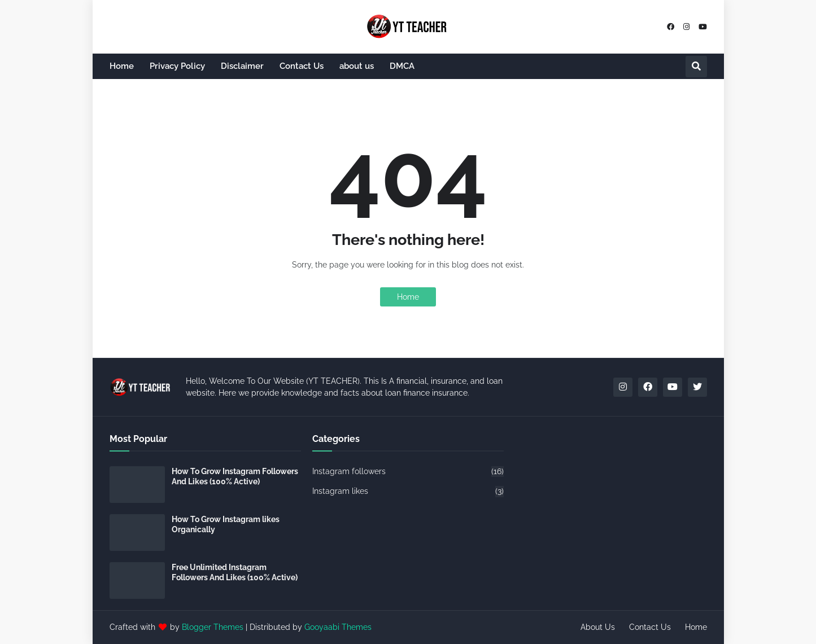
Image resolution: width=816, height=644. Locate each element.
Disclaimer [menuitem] (242, 66)
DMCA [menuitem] (402, 66)
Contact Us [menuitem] (302, 66)
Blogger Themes (213, 627)
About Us (598, 627)
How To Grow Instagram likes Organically (226, 524)
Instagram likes (408, 492)
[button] (696, 67)
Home (408, 297)
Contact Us (650, 627)
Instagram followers (408, 472)
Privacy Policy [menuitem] (177, 66)
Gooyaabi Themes (338, 627)
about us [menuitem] (357, 66)
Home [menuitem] (122, 66)
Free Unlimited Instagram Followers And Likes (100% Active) (235, 572)
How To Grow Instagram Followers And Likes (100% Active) (235, 476)
